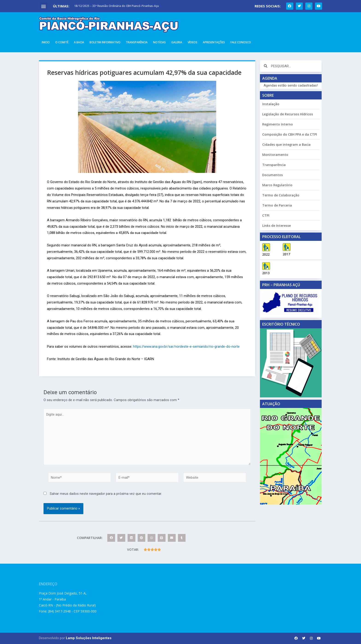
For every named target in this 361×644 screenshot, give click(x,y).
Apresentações (214, 42)
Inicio (46, 42)
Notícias (159, 42)
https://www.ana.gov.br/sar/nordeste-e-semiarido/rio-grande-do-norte (186, 347)
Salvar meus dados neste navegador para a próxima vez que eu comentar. (106, 494)
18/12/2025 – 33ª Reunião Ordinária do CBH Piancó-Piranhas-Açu (116, 6)
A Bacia (79, 42)
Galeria (177, 42)
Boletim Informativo (105, 42)
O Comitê (62, 42)
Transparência (137, 42)
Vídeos (192, 42)
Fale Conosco (241, 42)
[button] (44, 6)
